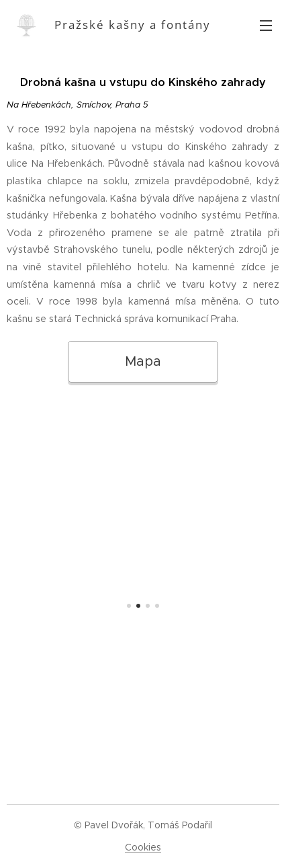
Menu (266, 26)
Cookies (143, 847)
